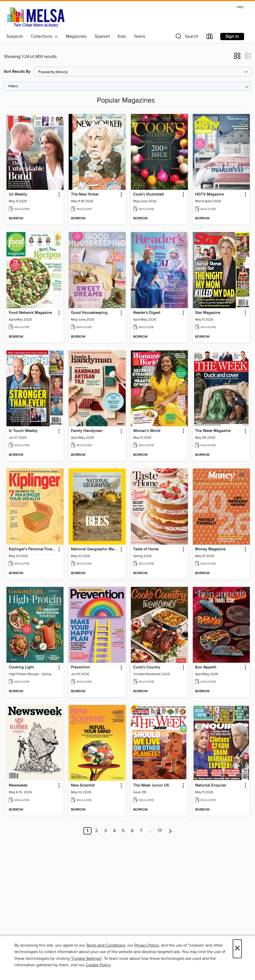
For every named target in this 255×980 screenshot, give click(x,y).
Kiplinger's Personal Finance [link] (33, 549)
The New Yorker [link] (85, 194)
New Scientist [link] (83, 786)
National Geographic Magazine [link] (95, 549)
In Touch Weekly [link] (23, 431)
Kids (122, 37)
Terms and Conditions (106, 945)
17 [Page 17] (160, 831)
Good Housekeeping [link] (89, 313)
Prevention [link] (81, 667)
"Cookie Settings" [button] (86, 959)
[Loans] (210, 37)
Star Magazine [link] (208, 313)
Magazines (76, 37)
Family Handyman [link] (87, 431)
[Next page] (170, 831)
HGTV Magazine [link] (210, 194)
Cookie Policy (98, 965)
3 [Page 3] (105, 831)
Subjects (15, 37)
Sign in (232, 37)
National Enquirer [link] (211, 786)
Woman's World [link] (147, 431)
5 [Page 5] (123, 831)
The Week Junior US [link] (151, 786)
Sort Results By (17, 72)
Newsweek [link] (18, 786)
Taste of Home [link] (146, 549)
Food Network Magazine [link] (30, 313)
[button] (186, 37)
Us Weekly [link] (18, 194)
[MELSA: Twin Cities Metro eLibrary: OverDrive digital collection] (35, 17)
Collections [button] (44, 37)
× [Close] (237, 949)
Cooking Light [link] (21, 667)
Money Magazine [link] (210, 549)
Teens (140, 37)
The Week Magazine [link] (213, 431)
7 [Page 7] (141, 831)
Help (240, 7)
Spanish (102, 37)
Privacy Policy (147, 945)
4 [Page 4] (114, 831)
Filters (13, 86)
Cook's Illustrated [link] (148, 194)
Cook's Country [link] (147, 667)
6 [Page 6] (132, 831)
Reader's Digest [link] (147, 313)
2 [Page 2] (97, 831)
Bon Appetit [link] (206, 667)
